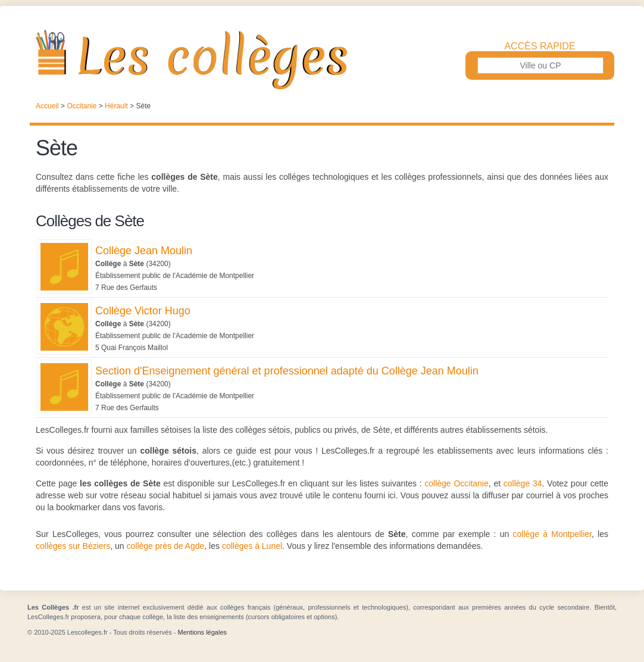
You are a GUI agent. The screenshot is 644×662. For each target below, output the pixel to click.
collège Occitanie (456, 483)
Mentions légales (202, 632)
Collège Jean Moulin (144, 251)
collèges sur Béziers (73, 546)
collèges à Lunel (252, 546)
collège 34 (523, 483)
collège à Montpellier (552, 534)
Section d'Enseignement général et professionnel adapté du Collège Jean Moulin (287, 371)
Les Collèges (322, 60)
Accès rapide (540, 46)
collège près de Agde (166, 546)
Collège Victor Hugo (143, 311)
